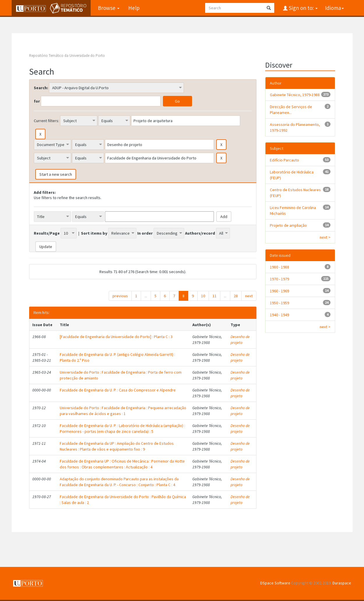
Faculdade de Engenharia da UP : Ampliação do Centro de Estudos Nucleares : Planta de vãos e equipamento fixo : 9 (117, 446)
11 (214, 296)
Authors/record (200, 233)
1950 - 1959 (279, 303)
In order (145, 233)
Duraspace (342, 583)
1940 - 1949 (279, 315)
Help (134, 8)
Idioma (334, 8)
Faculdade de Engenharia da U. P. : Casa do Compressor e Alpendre (118, 390)
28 (236, 296)
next (249, 296)
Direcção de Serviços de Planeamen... (291, 110)
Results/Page (47, 233)
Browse (109, 8)
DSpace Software (275, 583)
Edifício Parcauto (284, 160)
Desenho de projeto (240, 340)
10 (203, 296)
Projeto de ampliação (288, 225)
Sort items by (94, 233)
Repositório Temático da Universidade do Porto (67, 56)
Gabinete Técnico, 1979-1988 (295, 95)
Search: (41, 88)
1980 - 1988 (279, 267)
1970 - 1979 (279, 279)
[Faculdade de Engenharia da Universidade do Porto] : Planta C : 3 (116, 337)
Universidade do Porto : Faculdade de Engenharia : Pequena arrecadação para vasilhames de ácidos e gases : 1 (123, 411)
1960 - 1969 (279, 291)
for (37, 101)
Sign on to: (303, 8)
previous (120, 296)
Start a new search (56, 174)
